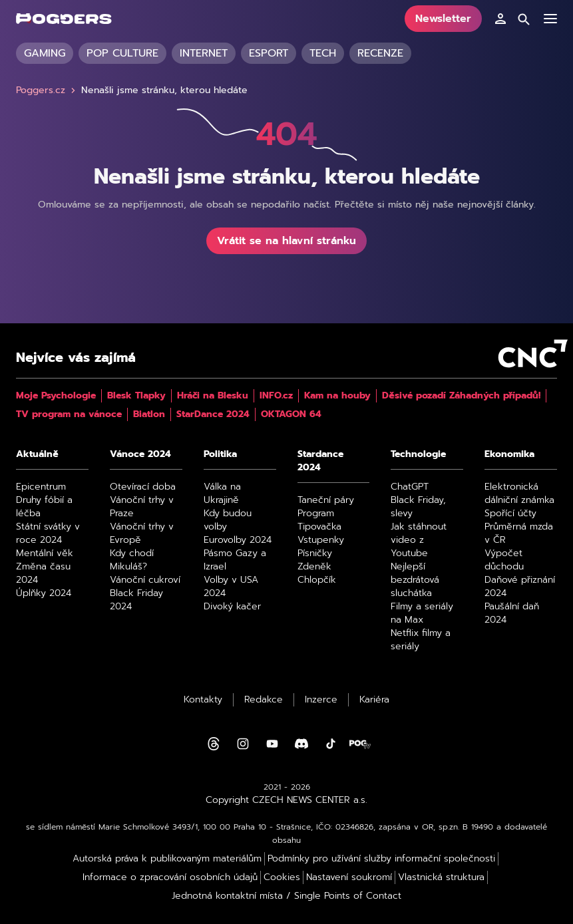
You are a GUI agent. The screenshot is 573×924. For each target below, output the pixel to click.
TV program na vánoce (69, 414)
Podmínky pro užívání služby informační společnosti (381, 859)
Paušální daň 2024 (512, 613)
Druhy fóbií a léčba (44, 507)
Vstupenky (321, 540)
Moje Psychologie (56, 396)
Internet (204, 53)
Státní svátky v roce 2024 (48, 534)
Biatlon (149, 414)
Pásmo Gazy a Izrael (235, 560)
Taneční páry (326, 500)
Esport (269, 53)
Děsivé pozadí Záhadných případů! (461, 396)
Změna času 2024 (43, 573)
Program (316, 514)
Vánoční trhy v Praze (142, 507)
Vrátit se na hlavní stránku (286, 241)
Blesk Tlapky (136, 396)
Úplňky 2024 (44, 593)
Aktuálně (37, 454)
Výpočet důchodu (504, 560)
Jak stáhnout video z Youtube (419, 540)
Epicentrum (41, 487)
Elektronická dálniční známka (519, 494)
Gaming (45, 53)
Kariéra (374, 700)
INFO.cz (276, 396)
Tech (323, 53)
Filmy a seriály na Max (422, 613)
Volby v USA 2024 (231, 587)
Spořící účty (510, 514)
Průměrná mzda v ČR (519, 534)
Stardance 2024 (320, 461)
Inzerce (321, 700)
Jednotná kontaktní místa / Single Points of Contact (286, 896)
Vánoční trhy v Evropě (142, 534)
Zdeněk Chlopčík (317, 573)
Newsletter (443, 19)
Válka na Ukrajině (222, 494)
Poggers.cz (47, 90)
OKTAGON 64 (291, 414)
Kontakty (203, 700)
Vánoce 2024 (140, 454)
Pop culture (122, 53)
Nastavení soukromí (349, 877)
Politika (220, 454)
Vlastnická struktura (441, 877)
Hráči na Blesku (213, 396)
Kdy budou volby (228, 520)
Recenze (380, 53)
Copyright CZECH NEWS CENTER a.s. (286, 800)
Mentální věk (45, 553)
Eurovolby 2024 (238, 540)
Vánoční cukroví (145, 580)
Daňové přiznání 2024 (520, 587)
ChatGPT (410, 487)
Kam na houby (337, 396)
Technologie (418, 454)
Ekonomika (509, 454)
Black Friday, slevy (418, 507)
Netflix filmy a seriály (421, 640)
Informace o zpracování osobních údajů (170, 877)
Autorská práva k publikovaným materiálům (167, 859)
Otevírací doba (143, 487)
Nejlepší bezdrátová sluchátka (415, 580)
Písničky (315, 553)
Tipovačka (319, 527)
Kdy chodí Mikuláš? (132, 560)
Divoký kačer (232, 607)
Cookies (282, 877)
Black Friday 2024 (136, 600)
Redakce (264, 700)
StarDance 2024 (213, 414)
